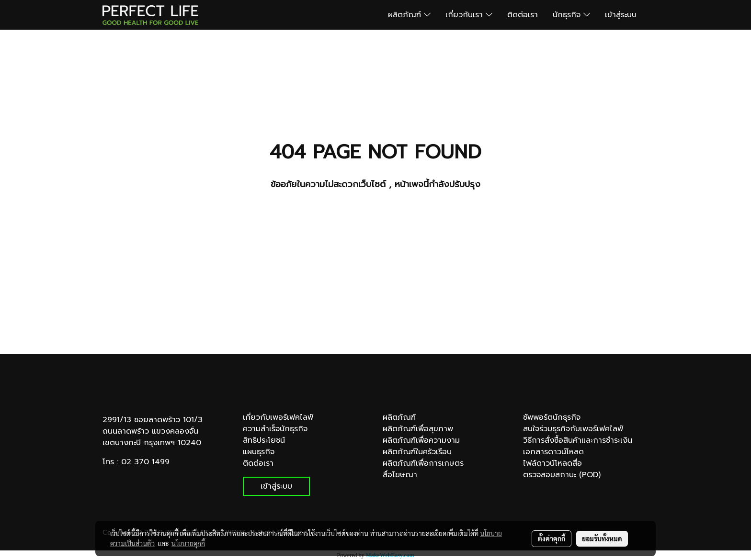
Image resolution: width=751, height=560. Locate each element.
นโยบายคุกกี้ (188, 543)
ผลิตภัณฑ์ (409, 15)
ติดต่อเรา (523, 15)
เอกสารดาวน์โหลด (553, 452)
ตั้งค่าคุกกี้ (552, 538)
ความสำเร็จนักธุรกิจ (275, 429)
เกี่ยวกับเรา (469, 15)
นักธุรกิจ (571, 15)
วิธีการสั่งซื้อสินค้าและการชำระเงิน (578, 440)
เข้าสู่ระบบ (621, 15)
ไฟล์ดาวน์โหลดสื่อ (552, 463)
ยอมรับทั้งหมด (602, 538)
